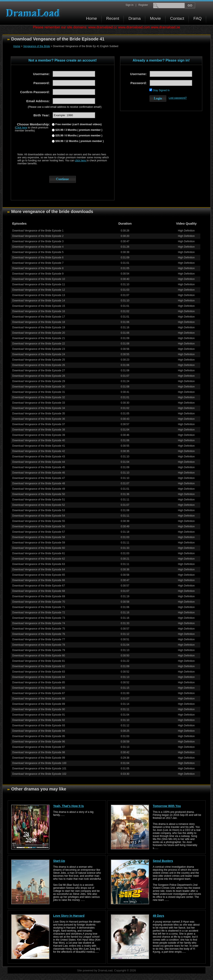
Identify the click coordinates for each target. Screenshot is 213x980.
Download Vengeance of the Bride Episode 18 (39, 322)
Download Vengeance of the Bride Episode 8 (38, 268)
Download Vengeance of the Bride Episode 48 (39, 483)
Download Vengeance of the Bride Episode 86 (39, 688)
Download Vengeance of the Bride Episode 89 (39, 704)
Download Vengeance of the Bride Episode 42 (39, 451)
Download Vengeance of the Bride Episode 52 (39, 505)
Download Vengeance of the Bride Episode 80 (39, 656)
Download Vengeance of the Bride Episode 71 (39, 607)
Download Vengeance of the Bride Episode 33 (39, 403)
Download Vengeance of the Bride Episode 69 (39, 596)
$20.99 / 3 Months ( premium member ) (78, 130)
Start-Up (59, 861)
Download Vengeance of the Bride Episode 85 (39, 682)
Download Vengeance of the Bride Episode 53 (39, 510)
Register (143, 5)
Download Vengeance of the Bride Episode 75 (39, 629)
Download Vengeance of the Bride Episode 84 (39, 677)
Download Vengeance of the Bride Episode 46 (39, 473)
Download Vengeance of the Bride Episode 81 (39, 661)
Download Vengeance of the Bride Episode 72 (39, 613)
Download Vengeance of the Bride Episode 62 (39, 559)
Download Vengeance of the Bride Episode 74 (39, 623)
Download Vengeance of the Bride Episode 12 (39, 290)
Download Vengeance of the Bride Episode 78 (39, 645)
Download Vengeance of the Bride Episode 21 (39, 338)
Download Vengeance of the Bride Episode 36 (39, 419)
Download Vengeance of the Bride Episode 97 (39, 747)
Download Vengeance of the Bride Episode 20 (39, 333)
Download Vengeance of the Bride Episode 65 (39, 575)
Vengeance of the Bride (37, 46)
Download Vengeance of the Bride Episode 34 (39, 408)
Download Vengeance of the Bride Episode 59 (39, 543)
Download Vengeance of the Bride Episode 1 (38, 231)
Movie (155, 18)
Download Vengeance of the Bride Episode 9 (38, 274)
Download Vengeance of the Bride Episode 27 (39, 370)
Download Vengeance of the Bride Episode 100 (39, 763)
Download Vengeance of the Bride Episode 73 (39, 618)
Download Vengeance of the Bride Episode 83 (39, 672)
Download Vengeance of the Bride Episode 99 (39, 758)
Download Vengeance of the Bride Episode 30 (39, 387)
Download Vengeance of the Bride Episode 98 (39, 752)
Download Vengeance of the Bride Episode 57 (39, 532)
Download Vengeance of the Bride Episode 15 (39, 306)
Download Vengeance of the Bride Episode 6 (38, 258)
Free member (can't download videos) (78, 124)
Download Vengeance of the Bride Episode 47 (39, 478)
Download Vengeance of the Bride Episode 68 (39, 591)
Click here (21, 128)
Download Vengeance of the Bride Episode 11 (39, 284)
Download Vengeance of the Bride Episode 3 (38, 241)
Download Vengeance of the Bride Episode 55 (39, 521)
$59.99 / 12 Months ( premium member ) (79, 141)
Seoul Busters (163, 861)
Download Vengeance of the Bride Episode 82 (39, 666)
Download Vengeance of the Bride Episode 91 (39, 715)
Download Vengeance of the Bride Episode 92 (39, 720)
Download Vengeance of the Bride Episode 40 (39, 440)
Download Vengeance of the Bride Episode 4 (38, 247)
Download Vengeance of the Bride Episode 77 (39, 639)
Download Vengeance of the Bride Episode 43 (39, 457)
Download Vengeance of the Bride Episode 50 (39, 494)
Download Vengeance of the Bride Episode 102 (39, 774)
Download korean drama (34, 13)
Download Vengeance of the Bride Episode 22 (39, 344)
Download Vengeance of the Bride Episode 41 (39, 446)
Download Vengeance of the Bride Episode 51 (39, 500)
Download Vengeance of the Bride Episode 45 (39, 467)
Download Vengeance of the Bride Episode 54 (39, 516)
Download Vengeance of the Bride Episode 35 (39, 414)
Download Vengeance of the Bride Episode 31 (39, 392)
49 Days (158, 916)
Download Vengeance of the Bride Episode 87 (39, 693)
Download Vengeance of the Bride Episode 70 (39, 602)
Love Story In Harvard (69, 916)
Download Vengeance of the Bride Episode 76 (39, 634)
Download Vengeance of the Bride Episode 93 (39, 725)
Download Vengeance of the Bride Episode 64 (39, 569)
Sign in (129, 5)
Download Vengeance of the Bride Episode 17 (39, 317)
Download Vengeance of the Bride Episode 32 (39, 397)
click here (81, 161)
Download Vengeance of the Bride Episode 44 (39, 462)
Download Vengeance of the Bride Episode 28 (39, 376)
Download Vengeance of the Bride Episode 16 (39, 311)
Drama (135, 18)
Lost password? (178, 98)
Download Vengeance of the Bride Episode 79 (39, 650)
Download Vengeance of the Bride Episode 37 (39, 424)
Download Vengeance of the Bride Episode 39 (39, 435)
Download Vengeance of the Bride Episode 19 (39, 327)
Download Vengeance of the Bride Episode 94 (39, 731)
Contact (177, 18)
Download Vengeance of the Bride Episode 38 (39, 430)
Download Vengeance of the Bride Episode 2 (38, 236)
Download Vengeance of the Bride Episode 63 (39, 564)
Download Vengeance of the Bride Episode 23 (39, 349)
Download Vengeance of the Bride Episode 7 (38, 263)
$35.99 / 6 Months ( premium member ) (78, 136)
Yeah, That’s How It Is (69, 806)
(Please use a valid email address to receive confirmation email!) (65, 107)
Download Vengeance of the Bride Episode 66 (39, 580)
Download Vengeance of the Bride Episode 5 (38, 252)
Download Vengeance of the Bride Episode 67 (39, 586)
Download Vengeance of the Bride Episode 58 (39, 537)
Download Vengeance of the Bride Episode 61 (39, 553)
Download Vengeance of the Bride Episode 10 (39, 279)
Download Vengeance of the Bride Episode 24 (39, 354)
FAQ (198, 18)
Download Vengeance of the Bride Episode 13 (39, 295)
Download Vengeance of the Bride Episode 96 (39, 742)
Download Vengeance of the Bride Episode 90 (39, 709)
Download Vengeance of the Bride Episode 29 (39, 381)
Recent (113, 18)
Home (92, 18)
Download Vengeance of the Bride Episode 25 (39, 360)
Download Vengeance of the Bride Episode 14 (39, 301)
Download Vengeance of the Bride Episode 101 (39, 769)
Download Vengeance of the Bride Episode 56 (39, 526)
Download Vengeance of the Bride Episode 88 (39, 699)
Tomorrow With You (167, 806)
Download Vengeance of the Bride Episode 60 (39, 548)
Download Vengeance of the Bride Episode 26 (39, 365)
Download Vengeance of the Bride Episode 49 (39, 489)
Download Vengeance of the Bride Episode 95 (39, 736)
